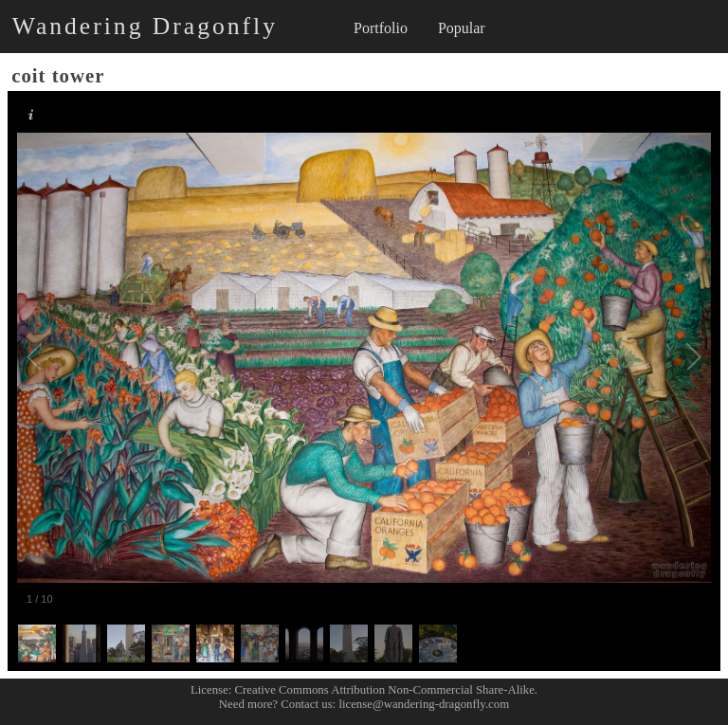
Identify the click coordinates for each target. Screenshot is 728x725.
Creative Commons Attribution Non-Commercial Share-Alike (385, 690)
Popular (462, 28)
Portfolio (381, 28)
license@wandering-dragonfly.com (424, 704)
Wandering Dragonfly (145, 26)
